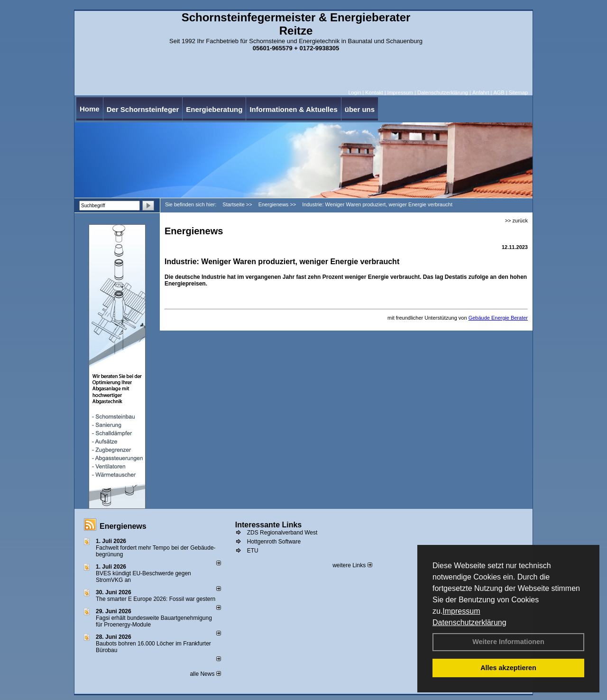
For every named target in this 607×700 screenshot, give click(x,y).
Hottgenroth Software (274, 542)
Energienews (123, 526)
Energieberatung (214, 109)
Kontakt (374, 92)
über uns (360, 109)
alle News (205, 674)
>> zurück (516, 221)
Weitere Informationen (508, 642)
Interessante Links (269, 525)
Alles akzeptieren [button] (508, 668)
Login (354, 92)
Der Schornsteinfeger (143, 109)
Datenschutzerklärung (469, 622)
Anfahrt (481, 92)
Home (90, 109)
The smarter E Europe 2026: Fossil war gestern (156, 599)
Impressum (461, 611)
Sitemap (518, 92)
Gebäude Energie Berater (498, 318)
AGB (499, 92)
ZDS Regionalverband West (282, 533)
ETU (253, 551)
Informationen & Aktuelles (293, 109)
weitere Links (352, 565)
